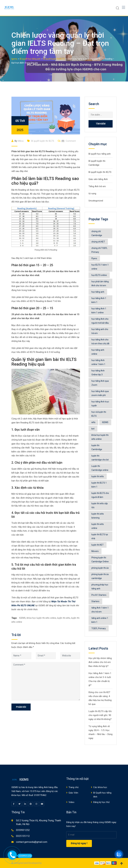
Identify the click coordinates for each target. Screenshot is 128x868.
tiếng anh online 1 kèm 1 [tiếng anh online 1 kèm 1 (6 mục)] (100, 620)
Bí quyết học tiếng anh (100, 154)
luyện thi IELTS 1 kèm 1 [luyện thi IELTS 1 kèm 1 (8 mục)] (99, 485)
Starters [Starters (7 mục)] (95, 601)
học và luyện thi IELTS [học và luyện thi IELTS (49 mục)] (99, 414)
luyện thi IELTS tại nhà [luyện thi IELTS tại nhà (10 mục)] (100, 536)
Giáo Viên (73, 793)
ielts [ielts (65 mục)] (93, 422)
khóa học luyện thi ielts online (41, 618)
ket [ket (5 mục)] (93, 429)
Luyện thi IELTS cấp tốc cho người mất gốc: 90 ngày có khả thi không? (100, 715)
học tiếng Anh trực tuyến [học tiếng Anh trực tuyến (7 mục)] (100, 404)
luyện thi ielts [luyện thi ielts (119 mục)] (98, 476)
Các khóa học (100, 787)
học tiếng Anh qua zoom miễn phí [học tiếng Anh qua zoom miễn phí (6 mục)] (100, 393)
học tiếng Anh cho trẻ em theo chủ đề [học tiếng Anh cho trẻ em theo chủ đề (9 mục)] (100, 342)
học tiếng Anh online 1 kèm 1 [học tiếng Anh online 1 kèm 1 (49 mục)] (98, 362)
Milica (21, 141)
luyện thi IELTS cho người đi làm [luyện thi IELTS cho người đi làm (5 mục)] (100, 495)
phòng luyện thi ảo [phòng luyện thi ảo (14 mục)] (100, 568)
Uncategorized (96, 201)
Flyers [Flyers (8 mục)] (94, 258)
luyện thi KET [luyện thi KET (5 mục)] (98, 545)
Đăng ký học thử (101, 802)
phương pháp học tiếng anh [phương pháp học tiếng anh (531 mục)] (100, 587)
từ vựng (92, 194)
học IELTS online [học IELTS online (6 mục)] (99, 275)
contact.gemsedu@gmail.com (32, 842)
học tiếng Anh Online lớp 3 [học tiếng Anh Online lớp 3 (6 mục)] (98, 373)
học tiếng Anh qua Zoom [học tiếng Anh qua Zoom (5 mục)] (100, 383)
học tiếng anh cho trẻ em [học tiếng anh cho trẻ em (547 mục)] (100, 331)
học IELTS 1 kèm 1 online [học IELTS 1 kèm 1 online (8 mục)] (100, 267)
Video (71, 802)
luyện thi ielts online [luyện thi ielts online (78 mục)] (98, 526)
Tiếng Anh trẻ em (97, 186)
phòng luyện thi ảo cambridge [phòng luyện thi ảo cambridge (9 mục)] (100, 576)
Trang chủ (74, 787)
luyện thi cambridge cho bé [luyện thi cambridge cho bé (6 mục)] (100, 458)
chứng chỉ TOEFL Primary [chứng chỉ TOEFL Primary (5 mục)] (99, 250)
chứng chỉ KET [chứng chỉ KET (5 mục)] (98, 242)
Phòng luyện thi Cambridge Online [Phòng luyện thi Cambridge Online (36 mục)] (100, 560)
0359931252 (23, 830)
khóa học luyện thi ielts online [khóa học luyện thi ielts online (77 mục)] (100, 437)
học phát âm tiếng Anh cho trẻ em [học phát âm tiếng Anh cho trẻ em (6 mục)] (100, 284)
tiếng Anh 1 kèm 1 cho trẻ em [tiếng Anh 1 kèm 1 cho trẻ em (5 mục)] (100, 610)
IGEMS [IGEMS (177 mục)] (105, 422)
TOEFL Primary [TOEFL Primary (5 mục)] (99, 628)
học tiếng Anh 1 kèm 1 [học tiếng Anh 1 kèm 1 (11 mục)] (99, 300)
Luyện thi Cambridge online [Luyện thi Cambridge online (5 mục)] (100, 468)
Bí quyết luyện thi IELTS (43, 141)
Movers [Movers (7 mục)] (95, 551)
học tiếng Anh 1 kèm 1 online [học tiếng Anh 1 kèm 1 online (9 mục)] (99, 311)
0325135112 (23, 836)
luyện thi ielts (64, 618)
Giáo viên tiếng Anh (98, 179)
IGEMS (22, 618)
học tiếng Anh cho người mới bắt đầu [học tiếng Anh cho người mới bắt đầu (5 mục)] (100, 321)
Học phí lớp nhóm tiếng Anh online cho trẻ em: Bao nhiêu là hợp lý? (100, 662)
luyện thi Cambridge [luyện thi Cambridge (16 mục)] (97, 447)
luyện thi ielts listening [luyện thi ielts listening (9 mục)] (98, 516)
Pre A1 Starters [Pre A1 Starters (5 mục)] (99, 595)
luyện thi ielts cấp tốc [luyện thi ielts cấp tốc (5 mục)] (100, 505)
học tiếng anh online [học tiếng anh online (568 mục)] (98, 352)
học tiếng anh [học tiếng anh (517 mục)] (98, 292)
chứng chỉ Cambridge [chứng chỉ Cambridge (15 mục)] (97, 233)
